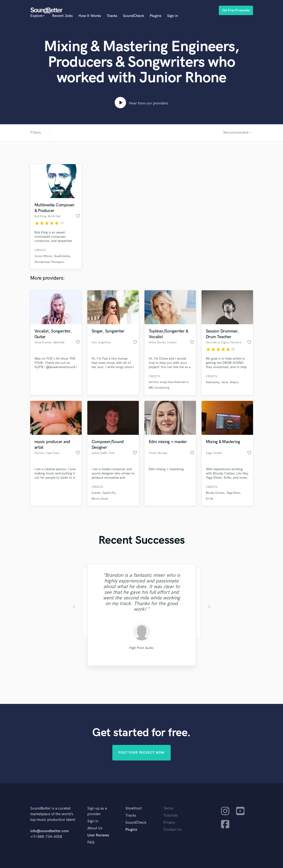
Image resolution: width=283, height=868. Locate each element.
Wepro (234, 382)
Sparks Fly (109, 493)
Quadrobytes (62, 256)
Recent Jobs (62, 16)
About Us (95, 828)
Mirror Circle (100, 499)
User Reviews (98, 835)
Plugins (156, 16)
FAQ (91, 842)
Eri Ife (209, 499)
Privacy (169, 823)
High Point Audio (141, 648)
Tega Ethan (233, 493)
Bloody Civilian (215, 493)
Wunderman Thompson (49, 262)
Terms (168, 808)
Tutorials (171, 816)
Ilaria (225, 382)
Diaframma (213, 382)
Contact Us (172, 830)
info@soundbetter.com (49, 831)
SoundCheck (133, 16)
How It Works (90, 16)
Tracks (112, 16)
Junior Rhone (43, 256)
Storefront (133, 808)
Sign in (173, 16)
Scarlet (96, 493)
